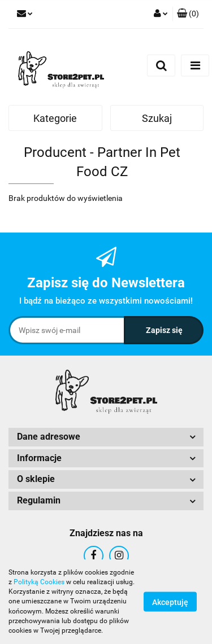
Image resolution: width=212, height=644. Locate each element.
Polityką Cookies (39, 582)
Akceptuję (170, 602)
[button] (188, 14)
